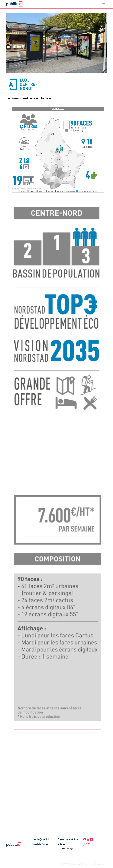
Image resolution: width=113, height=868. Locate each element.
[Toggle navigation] (104, 4)
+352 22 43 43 (40, 844)
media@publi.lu (41, 839)
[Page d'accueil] (14, 4)
